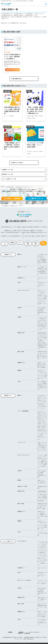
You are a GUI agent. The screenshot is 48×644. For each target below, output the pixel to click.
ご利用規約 (21, 632)
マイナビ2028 (41, 395)
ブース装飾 (43, 357)
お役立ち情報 (28, 243)
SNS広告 (19, 308)
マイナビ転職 (40, 254)
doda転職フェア (41, 269)
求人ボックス (40, 278)
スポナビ (44, 425)
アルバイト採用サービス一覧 (9, 179)
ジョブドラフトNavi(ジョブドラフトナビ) (42, 407)
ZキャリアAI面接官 (42, 382)
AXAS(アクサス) (43, 386)
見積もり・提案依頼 (12, 199)
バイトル (40, 541)
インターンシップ (21, 443)
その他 (19, 381)
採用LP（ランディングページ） (42, 358)
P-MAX (39, 308)
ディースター (40, 580)
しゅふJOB (42, 543)
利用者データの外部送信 (24, 633)
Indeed (19, 283)
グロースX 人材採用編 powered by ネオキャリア (42, 385)
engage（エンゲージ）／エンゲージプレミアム (42, 300)
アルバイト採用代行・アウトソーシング (42, 599)
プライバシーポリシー (35, 632)
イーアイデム (40, 560)
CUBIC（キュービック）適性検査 (42, 377)
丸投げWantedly (41, 501)
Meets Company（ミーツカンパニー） (42, 424)
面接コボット (40, 612)
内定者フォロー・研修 (22, 486)
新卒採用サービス (8, 396)
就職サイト (20, 395)
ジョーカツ (43, 438)
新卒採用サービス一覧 (7, 174)
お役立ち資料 (36, 243)
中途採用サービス (8, 255)
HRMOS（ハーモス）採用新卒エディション (42, 515)
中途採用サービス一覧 (7, 170)
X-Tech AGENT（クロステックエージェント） (42, 322)
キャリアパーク (43, 483)
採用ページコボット (42, 604)
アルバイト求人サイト (22, 541)
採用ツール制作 (21, 352)
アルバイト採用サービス (8, 541)
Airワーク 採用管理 (41, 367)
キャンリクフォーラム (42, 433)
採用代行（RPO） (21, 333)
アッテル (41, 375)
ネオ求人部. (43, 364)
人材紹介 (19, 317)
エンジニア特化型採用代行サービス (42, 347)
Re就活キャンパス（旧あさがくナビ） (42, 466)
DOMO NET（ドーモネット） (42, 562)
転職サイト (20, 254)
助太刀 (39, 262)
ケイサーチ (43, 557)
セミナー (20, 243)
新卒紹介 (19, 480)
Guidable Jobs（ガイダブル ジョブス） (42, 554)
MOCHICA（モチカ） (42, 366)
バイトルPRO (40, 547)
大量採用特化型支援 (42, 333)
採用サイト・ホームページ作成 (42, 353)
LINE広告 (41, 309)
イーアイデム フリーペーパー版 (42, 582)
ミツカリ (42, 379)
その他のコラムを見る (17, 163)
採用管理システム (21, 363)
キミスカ (44, 457)
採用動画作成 (40, 352)
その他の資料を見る (16, 79)
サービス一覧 (5, 243)
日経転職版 (44, 261)
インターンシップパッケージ (42, 451)
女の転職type (43, 259)
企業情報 (10, 632)
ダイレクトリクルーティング (24, 290)
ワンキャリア (43, 399)
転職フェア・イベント (22, 267)
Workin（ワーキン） (42, 559)
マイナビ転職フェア (42, 267)
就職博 (39, 427)
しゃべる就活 (40, 435)
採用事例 (12, 243)
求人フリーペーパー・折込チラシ (24, 580)
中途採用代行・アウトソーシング (42, 339)
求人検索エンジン (21, 278)
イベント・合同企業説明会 (23, 411)
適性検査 (19, 370)
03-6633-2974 (16, 221)
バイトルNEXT (42, 546)
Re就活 (39, 261)
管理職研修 (40, 487)
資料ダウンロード (36, 199)
